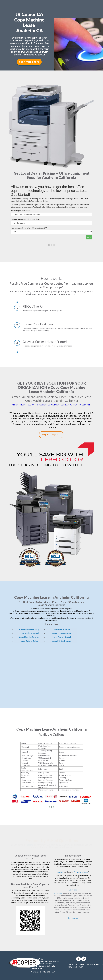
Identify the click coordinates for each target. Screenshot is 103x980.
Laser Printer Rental (62, 637)
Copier (60, 872)
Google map (73, 918)
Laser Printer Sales (29, 641)
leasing (30, 845)
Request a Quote (51, 435)
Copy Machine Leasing (29, 629)
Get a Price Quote (29, 62)
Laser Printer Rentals (62, 641)
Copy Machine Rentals (29, 637)
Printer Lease (81, 872)
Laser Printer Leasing (62, 633)
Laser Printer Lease (62, 629)
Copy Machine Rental (29, 633)
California (73, 890)
